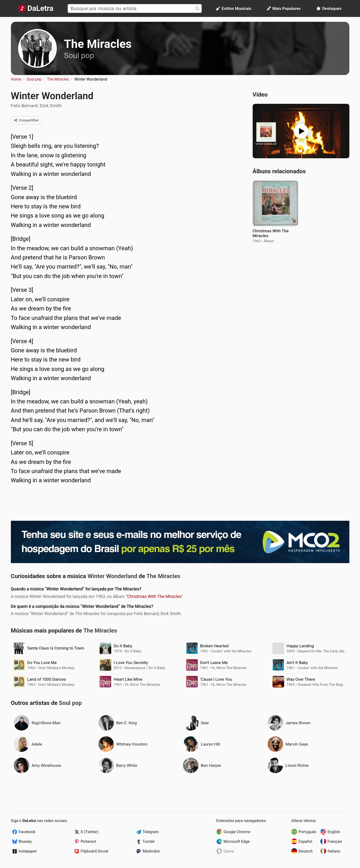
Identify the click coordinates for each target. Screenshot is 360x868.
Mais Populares (284, 8)
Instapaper (28, 851)
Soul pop (79, 55)
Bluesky (25, 842)
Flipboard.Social (94, 851)
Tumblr (149, 842)
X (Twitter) (89, 832)
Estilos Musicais (234, 8)
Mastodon (151, 851)
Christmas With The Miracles (154, 596)
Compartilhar (26, 120)
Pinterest (88, 842)
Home (16, 79)
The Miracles (98, 44)
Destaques (329, 8)
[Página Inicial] (36, 8)
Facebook (27, 832)
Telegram (151, 832)
